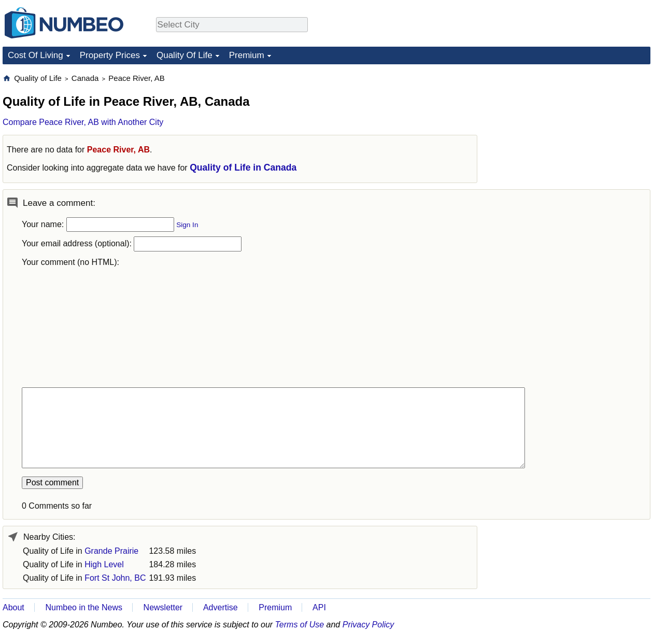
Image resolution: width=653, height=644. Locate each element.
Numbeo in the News (84, 607)
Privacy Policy (368, 625)
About (13, 607)
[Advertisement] (565, 229)
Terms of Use (300, 625)
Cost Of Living (36, 55)
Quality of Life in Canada (243, 167)
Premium (247, 55)
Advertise (221, 607)
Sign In (187, 225)
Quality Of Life (184, 55)
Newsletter (163, 607)
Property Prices (110, 55)
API (319, 607)
